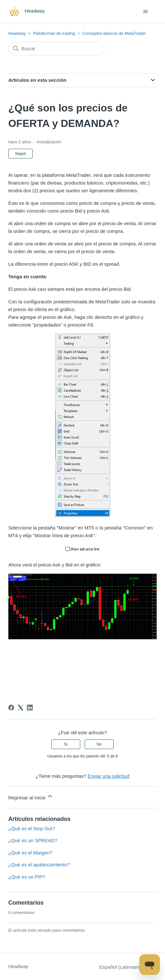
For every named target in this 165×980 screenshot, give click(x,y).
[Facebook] (11, 708)
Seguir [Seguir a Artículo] (21, 154)
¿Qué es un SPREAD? (33, 840)
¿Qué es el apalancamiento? (39, 865)
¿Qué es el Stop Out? (32, 828)
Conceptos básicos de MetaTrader (114, 33)
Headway (17, 33)
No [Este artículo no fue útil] (99, 744)
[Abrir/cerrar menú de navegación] (145, 12)
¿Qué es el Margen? (30, 853)
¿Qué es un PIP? (27, 877)
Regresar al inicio (31, 797)
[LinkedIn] (30, 708)
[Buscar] (56, 49)
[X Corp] (21, 708)
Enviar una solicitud (109, 776)
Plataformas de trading (54, 33)
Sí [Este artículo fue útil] (66, 744)
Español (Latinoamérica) (128, 967)
